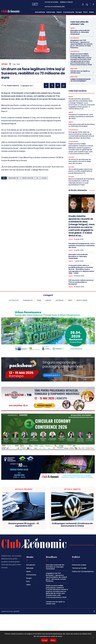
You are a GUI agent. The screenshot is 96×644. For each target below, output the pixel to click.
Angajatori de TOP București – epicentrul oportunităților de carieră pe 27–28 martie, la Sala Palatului (81, 44)
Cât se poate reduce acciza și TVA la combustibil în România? (81, 282)
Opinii (4, 64)
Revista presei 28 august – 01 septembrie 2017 (24, 525)
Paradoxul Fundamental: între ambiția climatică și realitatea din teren (81, 116)
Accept (45, 640)
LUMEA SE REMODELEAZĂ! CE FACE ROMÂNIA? (80, 80)
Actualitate (75, 38)
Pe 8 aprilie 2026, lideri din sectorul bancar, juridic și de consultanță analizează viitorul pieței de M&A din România (81, 135)
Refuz (53, 640)
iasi (37, 178)
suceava (44, 178)
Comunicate (75, 52)
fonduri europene (27, 178)
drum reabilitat (13, 178)
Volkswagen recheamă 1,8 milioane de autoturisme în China (72, 525)
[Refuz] (93, 637)
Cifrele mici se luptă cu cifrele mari (80, 72)
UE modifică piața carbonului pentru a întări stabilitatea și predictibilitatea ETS (80, 171)
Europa (71, 157)
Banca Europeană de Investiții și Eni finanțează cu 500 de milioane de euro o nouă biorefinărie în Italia (81, 182)
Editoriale (74, 69)
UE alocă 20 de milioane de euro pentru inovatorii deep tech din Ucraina (80, 161)
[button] (87, 4)
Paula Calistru (13, 86)
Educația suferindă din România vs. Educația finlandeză (80, 32)
